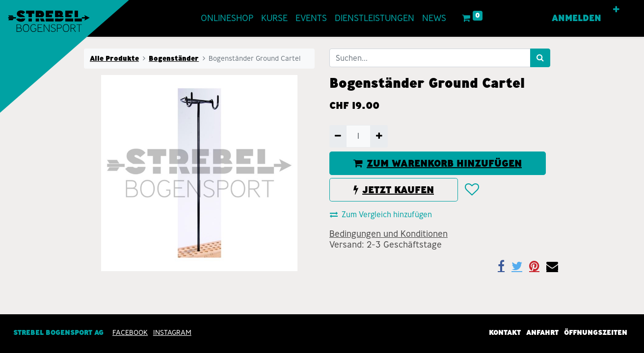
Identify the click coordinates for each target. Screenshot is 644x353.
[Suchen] (540, 58)
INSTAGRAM (172, 332)
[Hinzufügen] (379, 136)
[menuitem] (227, 18)
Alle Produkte (114, 58)
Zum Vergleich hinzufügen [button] (381, 214)
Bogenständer (174, 58)
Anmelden (577, 18)
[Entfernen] (338, 136)
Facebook (130, 332)
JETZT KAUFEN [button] (394, 190)
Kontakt (505, 332)
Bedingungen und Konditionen (389, 234)
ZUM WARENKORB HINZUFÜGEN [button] (438, 163)
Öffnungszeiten (596, 332)
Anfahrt (542, 332)
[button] (616, 10)
